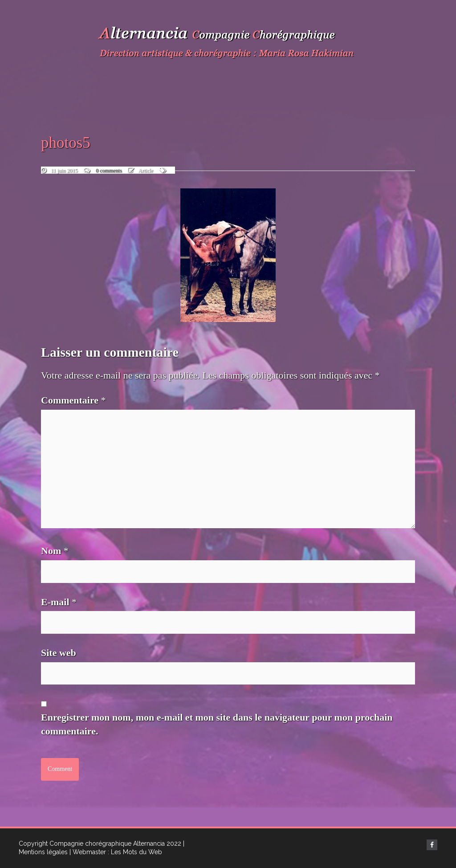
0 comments (109, 171)
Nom (55, 551)
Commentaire (73, 400)
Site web (59, 653)
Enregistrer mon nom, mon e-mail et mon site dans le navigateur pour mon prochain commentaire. (217, 724)
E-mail (59, 602)
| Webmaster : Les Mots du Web (116, 852)
